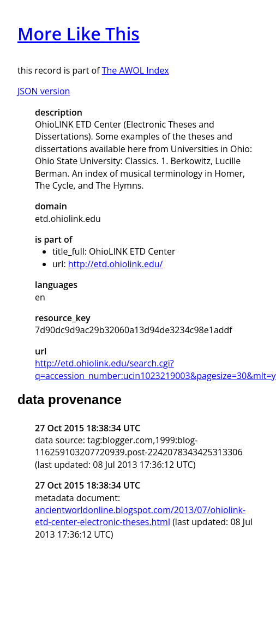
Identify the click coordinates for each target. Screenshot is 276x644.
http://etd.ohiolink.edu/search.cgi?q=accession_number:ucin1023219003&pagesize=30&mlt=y (155, 369)
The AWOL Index (136, 70)
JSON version (44, 91)
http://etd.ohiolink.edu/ (116, 264)
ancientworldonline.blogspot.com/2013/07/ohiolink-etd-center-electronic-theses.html (140, 516)
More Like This (79, 34)
